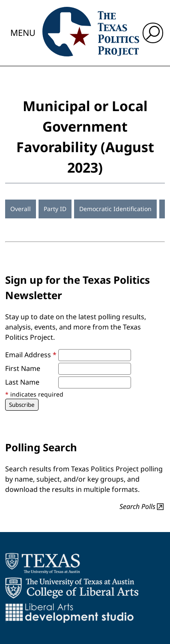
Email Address (31, 355)
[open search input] (153, 33)
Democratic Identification (115, 209)
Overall (21, 209)
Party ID (55, 209)
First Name (23, 368)
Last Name (22, 382)
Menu (23, 33)
